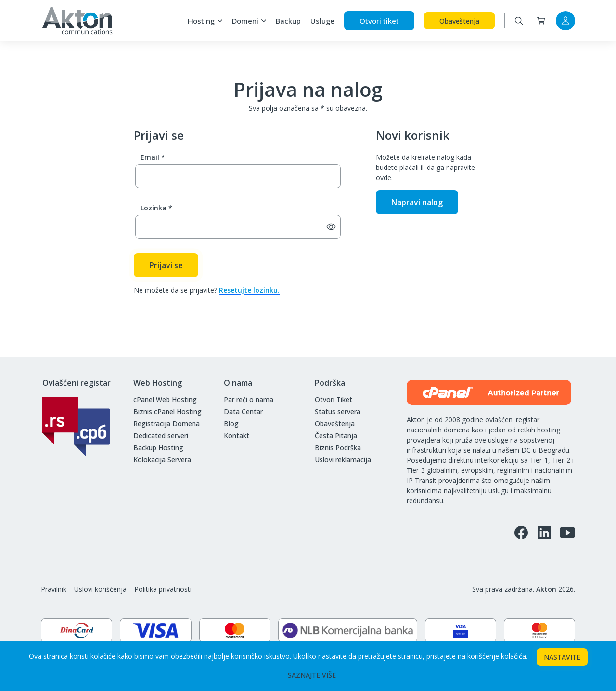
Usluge (322, 21)
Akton (546, 589)
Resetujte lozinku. (249, 290)
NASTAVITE (562, 657)
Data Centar (243, 411)
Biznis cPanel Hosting (167, 411)
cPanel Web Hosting (165, 399)
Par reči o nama (249, 399)
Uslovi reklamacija (343, 460)
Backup (288, 21)
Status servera (338, 411)
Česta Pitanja (336, 436)
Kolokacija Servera (162, 460)
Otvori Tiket (334, 399)
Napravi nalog (417, 202)
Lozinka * (156, 208)
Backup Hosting (158, 448)
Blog (231, 424)
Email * (153, 157)
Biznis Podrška (338, 448)
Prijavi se (166, 265)
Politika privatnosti (163, 589)
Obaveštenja (459, 21)
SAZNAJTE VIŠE (312, 675)
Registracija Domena (167, 424)
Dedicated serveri (161, 436)
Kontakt (237, 436)
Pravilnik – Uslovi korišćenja (84, 589)
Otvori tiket (379, 21)
